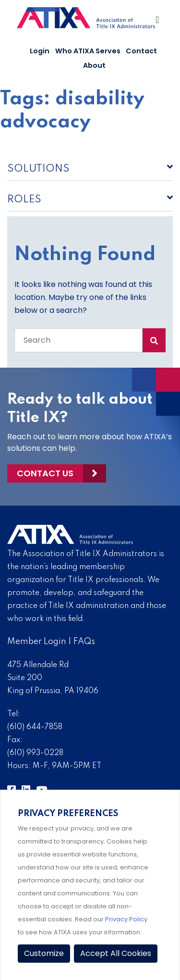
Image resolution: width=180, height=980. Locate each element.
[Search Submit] (154, 340)
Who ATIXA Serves (88, 51)
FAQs (84, 642)
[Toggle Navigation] (158, 22)
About (94, 65)
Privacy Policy (126, 919)
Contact (141, 51)
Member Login (37, 642)
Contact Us (45, 473)
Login (40, 51)
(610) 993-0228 (35, 753)
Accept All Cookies (116, 953)
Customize (44, 953)
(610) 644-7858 (35, 727)
